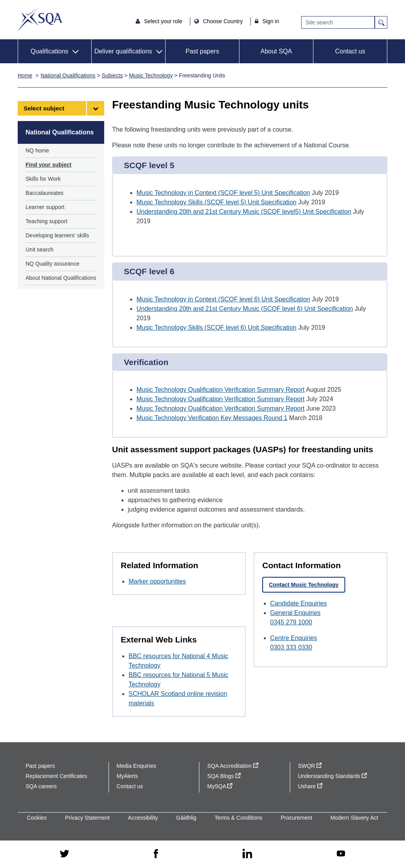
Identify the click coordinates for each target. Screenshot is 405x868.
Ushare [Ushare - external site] (310, 786)
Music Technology (151, 75)
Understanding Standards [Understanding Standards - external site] (333, 776)
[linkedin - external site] (247, 854)
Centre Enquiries (294, 638)
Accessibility (143, 818)
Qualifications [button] (50, 51)
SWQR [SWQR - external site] (310, 766)
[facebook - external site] (156, 854)
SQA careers (41, 786)
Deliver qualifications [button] (123, 51)
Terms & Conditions (238, 818)
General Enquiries (295, 613)
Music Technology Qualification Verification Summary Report (220, 390)
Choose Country (224, 21)
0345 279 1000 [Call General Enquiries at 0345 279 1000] (291, 622)
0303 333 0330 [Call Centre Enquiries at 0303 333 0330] (291, 647)
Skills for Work (43, 179)
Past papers (202, 51)
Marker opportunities (157, 581)
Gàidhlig (186, 818)
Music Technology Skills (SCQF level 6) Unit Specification (216, 328)
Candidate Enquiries (298, 603)
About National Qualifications (61, 278)
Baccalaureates (45, 193)
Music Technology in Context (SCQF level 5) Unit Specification (223, 193)
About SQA (276, 51)
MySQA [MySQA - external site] (220, 786)
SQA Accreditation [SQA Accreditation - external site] (233, 766)
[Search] (338, 22)
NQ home (37, 150)
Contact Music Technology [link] (304, 585)
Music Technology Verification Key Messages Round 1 (212, 418)
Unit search (40, 250)
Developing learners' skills (57, 235)
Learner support (45, 207)
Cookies (37, 818)
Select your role (164, 21)
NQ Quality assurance (52, 264)
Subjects (112, 75)
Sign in (271, 21)
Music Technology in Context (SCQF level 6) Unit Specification (223, 299)
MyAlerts (127, 776)
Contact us (350, 51)
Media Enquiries (136, 766)
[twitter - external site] (64, 854)
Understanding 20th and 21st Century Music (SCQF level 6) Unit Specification (245, 309)
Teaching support (47, 221)
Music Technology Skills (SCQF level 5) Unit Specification (216, 202)
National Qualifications (68, 75)
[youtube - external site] (341, 854)
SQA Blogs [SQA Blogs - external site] (224, 776)
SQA (40, 20)
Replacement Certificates (56, 776)
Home (25, 75)
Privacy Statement (87, 818)
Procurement (296, 818)
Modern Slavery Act (354, 818)
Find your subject (49, 165)
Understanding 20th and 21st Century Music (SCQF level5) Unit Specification (244, 212)
